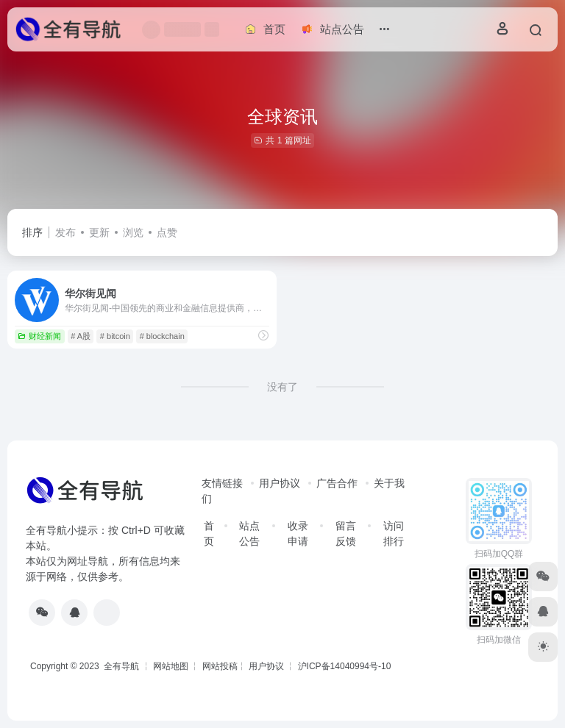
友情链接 (222, 483)
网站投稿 (220, 666)
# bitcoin (115, 336)
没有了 (282, 387)
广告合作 (337, 483)
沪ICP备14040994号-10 (345, 666)
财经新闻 (39, 336)
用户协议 (280, 483)
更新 (99, 232)
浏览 (133, 232)
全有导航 (122, 666)
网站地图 (171, 666)
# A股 (81, 336)
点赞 (167, 232)
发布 (65, 232)
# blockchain (162, 336)
